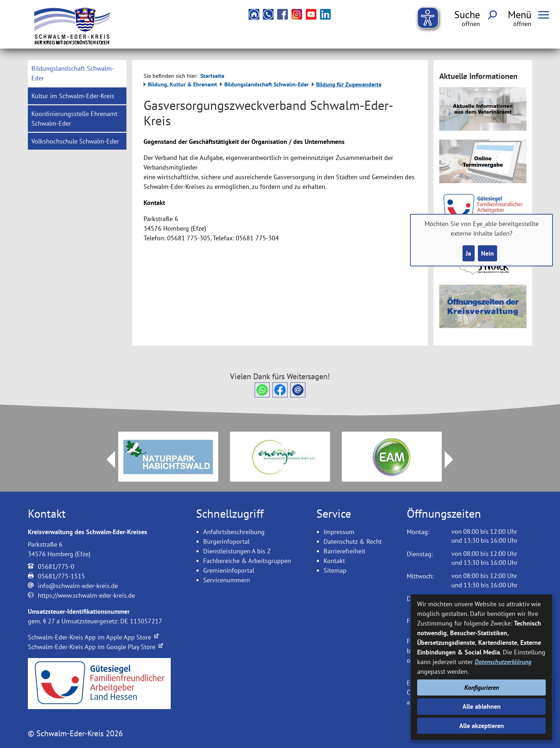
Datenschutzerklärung (503, 662)
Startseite (212, 76)
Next (453, 460)
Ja (468, 253)
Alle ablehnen (482, 706)
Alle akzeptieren (482, 726)
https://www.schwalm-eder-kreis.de (86, 595)
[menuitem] (77, 73)
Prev (106, 460)
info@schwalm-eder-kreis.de (78, 586)
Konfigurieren (482, 687)
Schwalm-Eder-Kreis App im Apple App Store (93, 637)
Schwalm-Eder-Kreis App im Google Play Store (95, 647)
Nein (487, 253)
